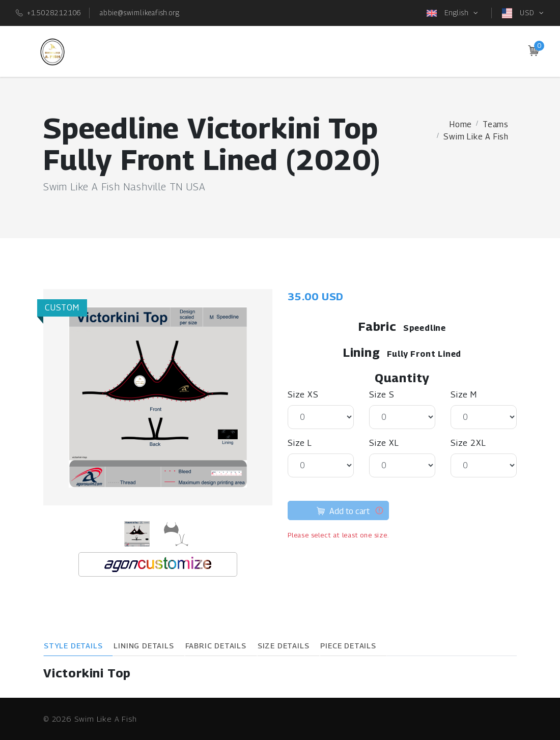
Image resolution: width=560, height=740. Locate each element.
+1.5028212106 (54, 12)
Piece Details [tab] (348, 646)
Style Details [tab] (73, 646)
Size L (300, 443)
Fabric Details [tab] (216, 646)
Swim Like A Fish (476, 137)
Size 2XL (468, 443)
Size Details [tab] (284, 646)
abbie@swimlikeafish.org (139, 12)
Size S (382, 395)
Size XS (303, 395)
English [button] (449, 13)
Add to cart (343, 513)
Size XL (384, 443)
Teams (496, 124)
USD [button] (519, 13)
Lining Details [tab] (144, 646)
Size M (464, 395)
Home (461, 124)
